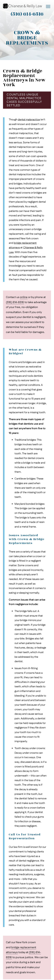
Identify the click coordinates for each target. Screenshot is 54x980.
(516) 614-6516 (15, 302)
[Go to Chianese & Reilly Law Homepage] (22, 6)
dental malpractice (29, 120)
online (24, 297)
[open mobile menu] (48, 6)
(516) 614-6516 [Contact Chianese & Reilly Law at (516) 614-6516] (27, 14)
